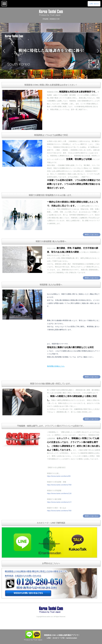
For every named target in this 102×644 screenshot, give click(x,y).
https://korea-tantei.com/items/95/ (59, 476)
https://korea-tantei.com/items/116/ (59, 493)
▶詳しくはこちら (92, 235)
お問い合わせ (94, 4)
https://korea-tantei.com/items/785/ (59, 511)
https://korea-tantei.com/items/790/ (59, 485)
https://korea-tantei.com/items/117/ (59, 502)
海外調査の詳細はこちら (56, 366)
